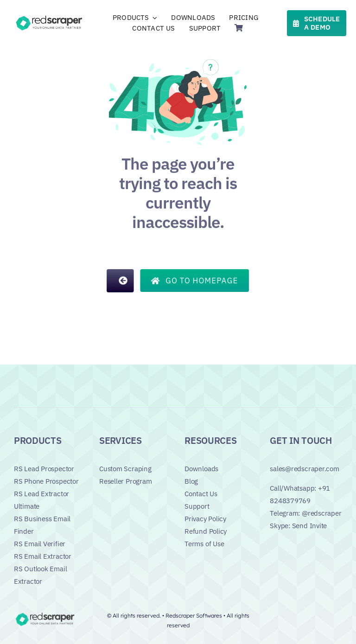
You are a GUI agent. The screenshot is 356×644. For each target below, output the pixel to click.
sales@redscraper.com (305, 469)
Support (197, 506)
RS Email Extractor (43, 556)
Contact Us (201, 494)
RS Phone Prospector (46, 481)
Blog (191, 481)
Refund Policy (206, 531)
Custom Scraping (125, 469)
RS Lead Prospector (44, 469)
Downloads (201, 469)
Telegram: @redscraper (305, 513)
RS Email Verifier (40, 544)
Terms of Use (204, 544)
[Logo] (50, 18)
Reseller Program (125, 481)
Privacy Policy (205, 519)
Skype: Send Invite (298, 526)
